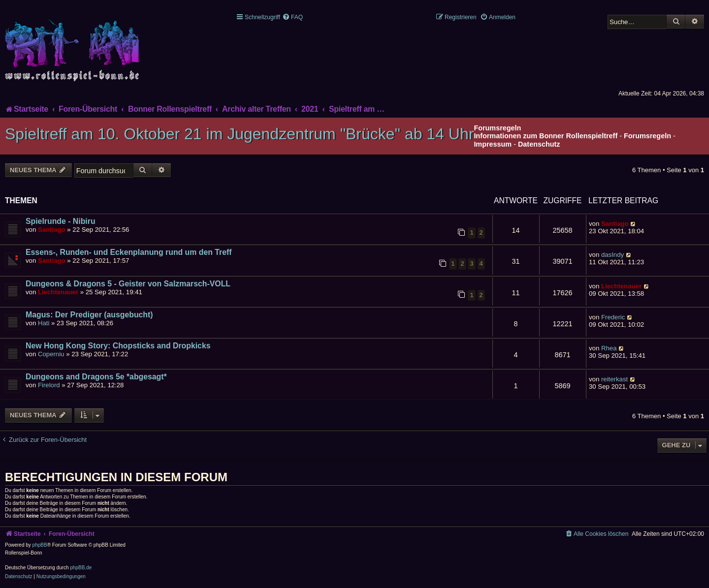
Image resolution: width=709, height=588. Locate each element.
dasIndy (612, 255)
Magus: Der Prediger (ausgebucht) (89, 315)
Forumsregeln (647, 136)
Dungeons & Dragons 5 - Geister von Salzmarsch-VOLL (128, 284)
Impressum (493, 144)
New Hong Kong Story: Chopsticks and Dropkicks (118, 346)
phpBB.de (81, 568)
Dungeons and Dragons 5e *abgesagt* (96, 377)
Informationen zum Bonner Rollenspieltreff (546, 136)
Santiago (52, 230)
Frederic (613, 317)
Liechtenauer (58, 292)
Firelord (49, 385)
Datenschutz (539, 144)
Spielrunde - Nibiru (61, 221)
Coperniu (51, 354)
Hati (44, 323)
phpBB (40, 545)
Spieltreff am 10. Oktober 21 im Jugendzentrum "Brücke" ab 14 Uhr (239, 134)
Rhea (609, 348)
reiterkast (614, 379)
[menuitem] (292, 17)
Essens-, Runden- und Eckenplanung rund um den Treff (129, 252)
